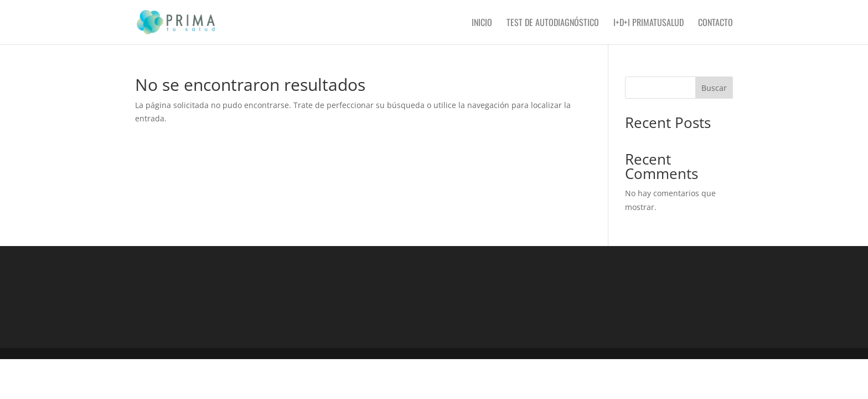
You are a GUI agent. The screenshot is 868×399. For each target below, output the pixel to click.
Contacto (715, 24)
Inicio (482, 24)
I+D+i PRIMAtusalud (649, 24)
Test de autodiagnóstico (553, 24)
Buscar (714, 88)
